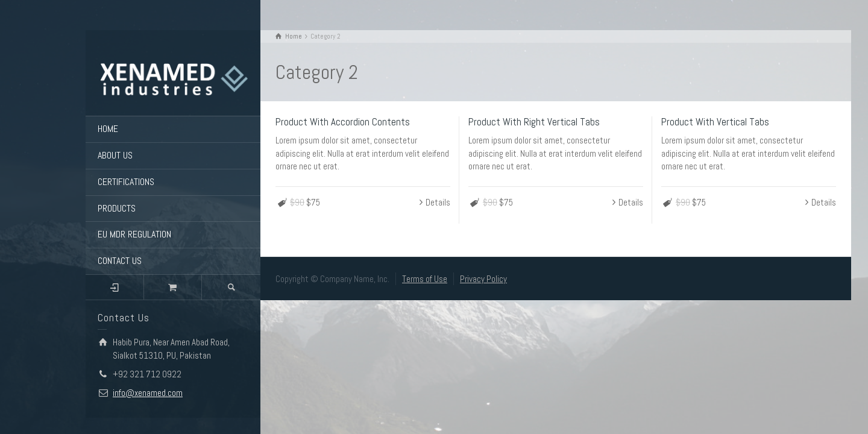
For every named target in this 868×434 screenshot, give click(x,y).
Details (438, 202)
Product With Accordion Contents (343, 122)
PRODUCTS (117, 208)
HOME (108, 129)
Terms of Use (425, 279)
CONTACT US (120, 261)
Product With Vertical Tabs (715, 122)
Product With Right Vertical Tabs (534, 122)
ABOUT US (115, 155)
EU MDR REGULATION (134, 234)
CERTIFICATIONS (126, 182)
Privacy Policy (483, 279)
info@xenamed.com (148, 393)
